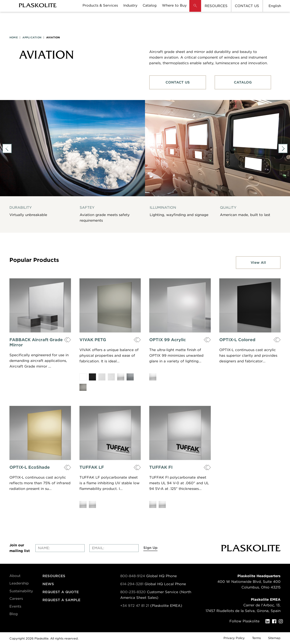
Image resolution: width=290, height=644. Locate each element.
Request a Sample (61, 600)
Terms (256, 638)
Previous (7, 148)
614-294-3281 (132, 584)
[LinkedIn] (269, 621)
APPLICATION (32, 37)
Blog (14, 614)
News (48, 584)
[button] (195, 9)
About (15, 576)
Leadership (19, 583)
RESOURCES (216, 6)
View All (258, 263)
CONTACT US (247, 6)
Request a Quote (61, 592)
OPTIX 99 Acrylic (168, 340)
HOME (14, 37)
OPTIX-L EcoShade (30, 467)
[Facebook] (275, 621)
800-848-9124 (133, 576)
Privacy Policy (234, 638)
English (275, 6)
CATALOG (243, 82)
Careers (16, 599)
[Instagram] (282, 621)
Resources (54, 576)
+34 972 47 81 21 (135, 606)
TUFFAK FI (161, 467)
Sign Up (150, 548)
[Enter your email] (114, 548)
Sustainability (21, 591)
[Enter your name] (60, 548)
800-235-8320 (133, 592)
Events (15, 606)
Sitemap (274, 638)
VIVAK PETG (93, 340)
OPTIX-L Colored (237, 340)
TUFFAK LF (92, 467)
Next (283, 148)
